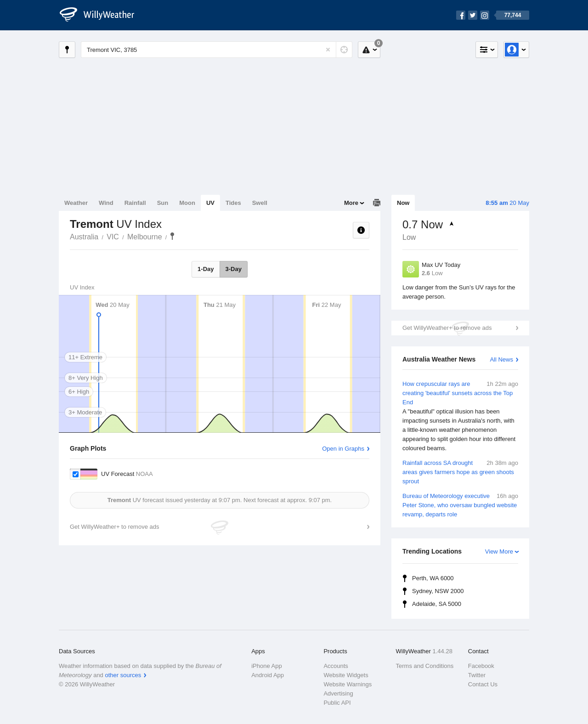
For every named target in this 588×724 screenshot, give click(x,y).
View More (499, 551)
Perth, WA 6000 (433, 578)
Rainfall (135, 203)
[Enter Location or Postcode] (217, 50)
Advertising (338, 693)
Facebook (481, 666)
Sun (163, 203)
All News (501, 359)
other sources (123, 675)
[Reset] (328, 50)
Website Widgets (346, 675)
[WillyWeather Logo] (102, 15)
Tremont (172, 236)
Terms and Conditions (425, 666)
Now (403, 203)
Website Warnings (348, 684)
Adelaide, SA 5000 (437, 604)
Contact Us (483, 684)
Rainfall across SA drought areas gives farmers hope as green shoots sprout (460, 472)
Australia (84, 237)
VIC (113, 237)
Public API (337, 703)
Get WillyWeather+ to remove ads (447, 328)
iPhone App (267, 666)
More (351, 203)
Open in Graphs (343, 449)
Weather (76, 203)
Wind (106, 203)
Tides (233, 203)
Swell (260, 203)
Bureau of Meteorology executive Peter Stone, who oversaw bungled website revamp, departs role (460, 505)
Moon (187, 203)
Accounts (336, 666)
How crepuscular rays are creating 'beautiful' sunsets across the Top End (460, 416)
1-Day (206, 269)
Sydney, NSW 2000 (438, 591)
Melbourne (145, 237)
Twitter (477, 675)
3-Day (234, 269)
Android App (268, 675)
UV (210, 203)
